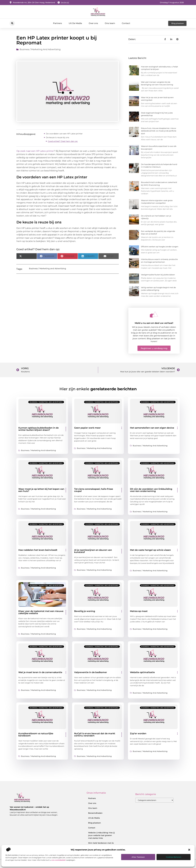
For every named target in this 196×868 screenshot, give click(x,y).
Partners (58, 23)
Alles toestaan (138, 857)
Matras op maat (139, 611)
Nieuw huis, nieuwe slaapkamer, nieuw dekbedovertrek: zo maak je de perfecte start (159, 131)
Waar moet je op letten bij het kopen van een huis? (41, 490)
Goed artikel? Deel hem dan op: (63, 141)
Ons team (110, 23)
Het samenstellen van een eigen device (152, 428)
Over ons (93, 23)
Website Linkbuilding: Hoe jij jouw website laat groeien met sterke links (101, 835)
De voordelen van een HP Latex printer (64, 134)
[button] (189, 850)
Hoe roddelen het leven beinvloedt (38, 550)
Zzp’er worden (138, 733)
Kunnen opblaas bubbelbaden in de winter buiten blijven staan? (39, 429)
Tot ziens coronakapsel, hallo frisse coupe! (94, 490)
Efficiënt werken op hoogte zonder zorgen (160, 247)
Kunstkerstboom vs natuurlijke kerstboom (36, 735)
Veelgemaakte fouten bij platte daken (158, 275)
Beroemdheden (95, 813)
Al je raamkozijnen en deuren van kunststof (93, 551)
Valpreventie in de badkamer (91, 672)
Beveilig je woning (85, 611)
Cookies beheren (174, 857)
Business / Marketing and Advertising (40, 49)
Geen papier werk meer (87, 428)
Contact (126, 23)
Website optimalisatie (142, 672)
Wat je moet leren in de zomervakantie (40, 672)
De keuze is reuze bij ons (58, 137)
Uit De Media (75, 23)
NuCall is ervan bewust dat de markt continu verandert (95, 735)
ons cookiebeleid (58, 860)
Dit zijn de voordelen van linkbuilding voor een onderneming (151, 490)
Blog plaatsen (95, 823)
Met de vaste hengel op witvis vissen (150, 550)
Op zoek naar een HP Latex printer (35, 151)
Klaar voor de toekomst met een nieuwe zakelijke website (41, 612)
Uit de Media (94, 818)
